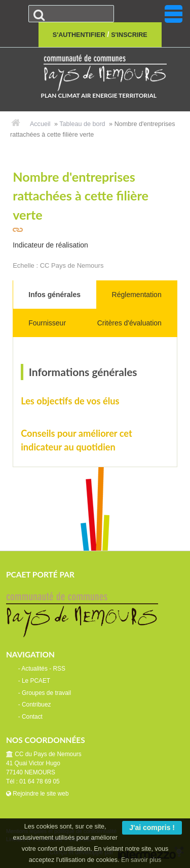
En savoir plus (141, 860)
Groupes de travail (46, 693)
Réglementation (137, 295)
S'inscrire (129, 35)
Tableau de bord (82, 124)
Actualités (34, 669)
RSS (59, 669)
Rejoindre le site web (37, 794)
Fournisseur (47, 323)
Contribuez (36, 705)
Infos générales (54, 295)
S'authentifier (79, 35)
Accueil (40, 124)
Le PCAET (36, 681)
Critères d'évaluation (129, 323)
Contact (32, 717)
